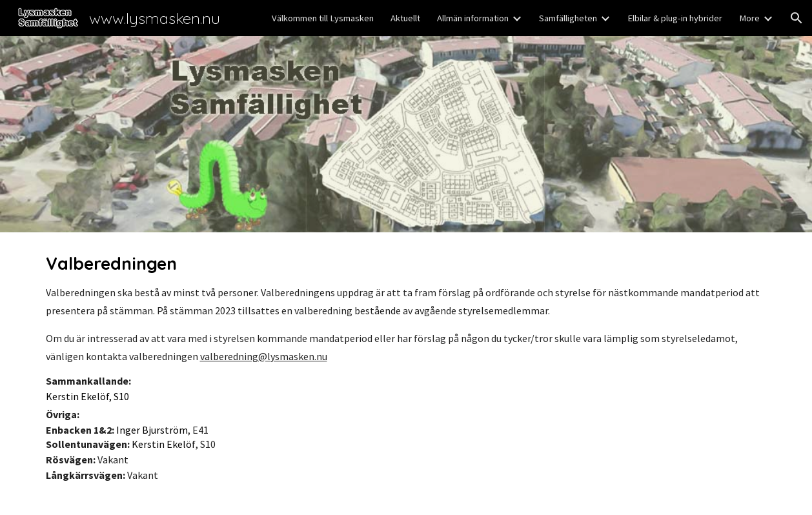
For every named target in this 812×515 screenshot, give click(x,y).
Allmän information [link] (473, 18)
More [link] (749, 18)
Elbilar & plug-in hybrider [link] (675, 18)
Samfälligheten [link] (568, 18)
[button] (797, 18)
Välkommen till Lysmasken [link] (323, 18)
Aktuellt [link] (405, 18)
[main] (406, 374)
